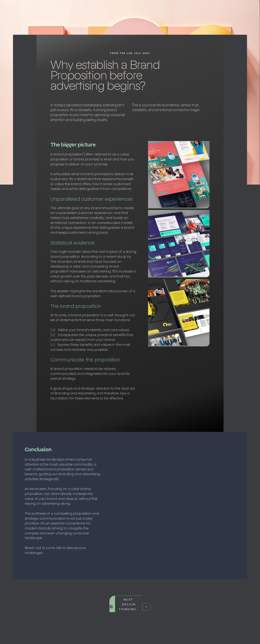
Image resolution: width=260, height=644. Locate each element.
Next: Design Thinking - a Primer (129, 607)
